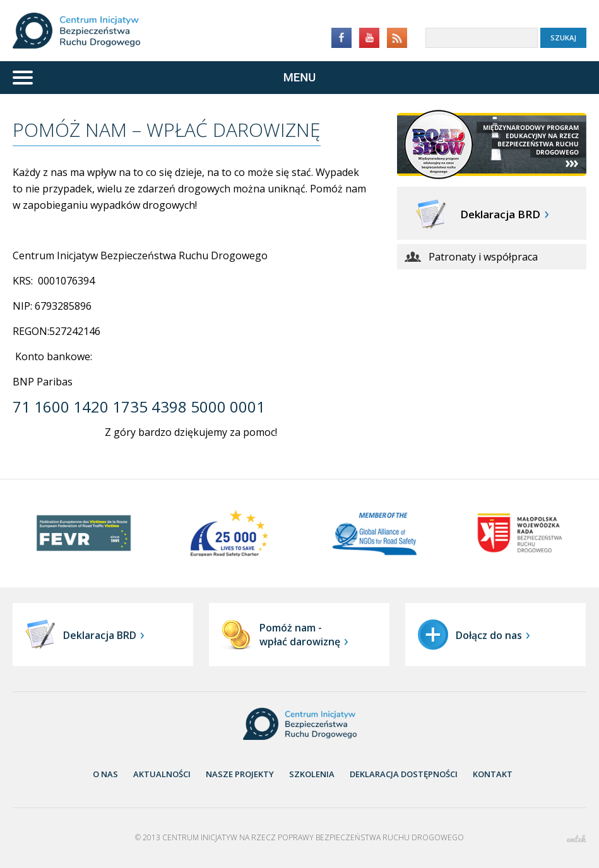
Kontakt (493, 774)
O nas (105, 774)
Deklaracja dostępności (404, 774)
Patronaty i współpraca (483, 257)
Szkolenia (312, 774)
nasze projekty (240, 774)
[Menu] (299, 78)
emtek (577, 839)
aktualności (162, 774)
